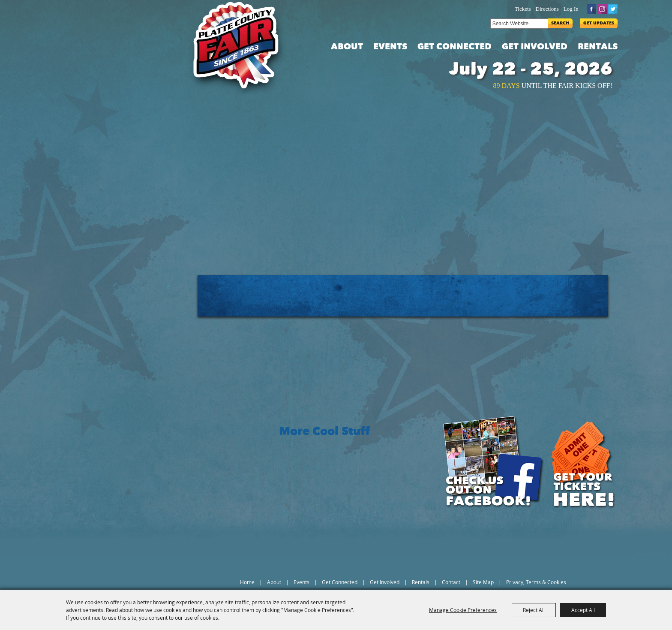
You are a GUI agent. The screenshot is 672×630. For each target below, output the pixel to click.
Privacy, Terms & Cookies (536, 582)
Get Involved (535, 47)
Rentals (598, 47)
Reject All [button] (534, 610)
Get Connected (454, 47)
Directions (547, 9)
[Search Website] (519, 24)
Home (247, 582)
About (347, 47)
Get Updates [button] (599, 23)
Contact (451, 582)
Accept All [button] (583, 610)
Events (390, 47)
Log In (571, 9)
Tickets (523, 9)
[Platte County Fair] (240, 47)
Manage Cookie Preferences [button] (463, 610)
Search (560, 23)
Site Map (483, 582)
